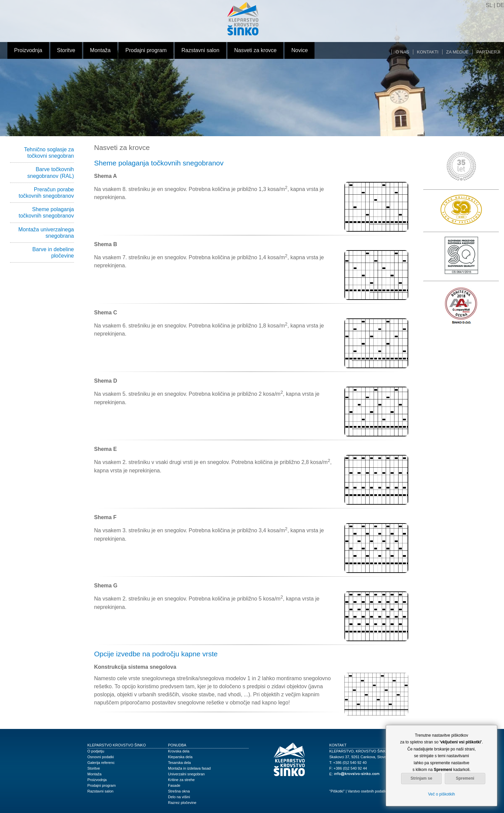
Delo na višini (179, 797)
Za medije (457, 52)
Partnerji (488, 52)
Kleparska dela (180, 757)
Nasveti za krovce (255, 50)
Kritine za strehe (181, 780)
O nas (402, 52)
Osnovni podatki (101, 757)
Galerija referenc (101, 763)
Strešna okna (179, 791)
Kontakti (428, 52)
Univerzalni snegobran (186, 774)
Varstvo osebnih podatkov (369, 791)
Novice (300, 50)
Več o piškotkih (442, 794)
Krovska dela (179, 751)
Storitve (66, 50)
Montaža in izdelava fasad (189, 768)
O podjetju (96, 751)
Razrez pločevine (182, 803)
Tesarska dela (179, 763)
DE (500, 5)
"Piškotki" (337, 791)
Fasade (174, 785)
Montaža (100, 50)
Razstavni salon (200, 50)
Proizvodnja (28, 50)
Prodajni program (146, 50)
